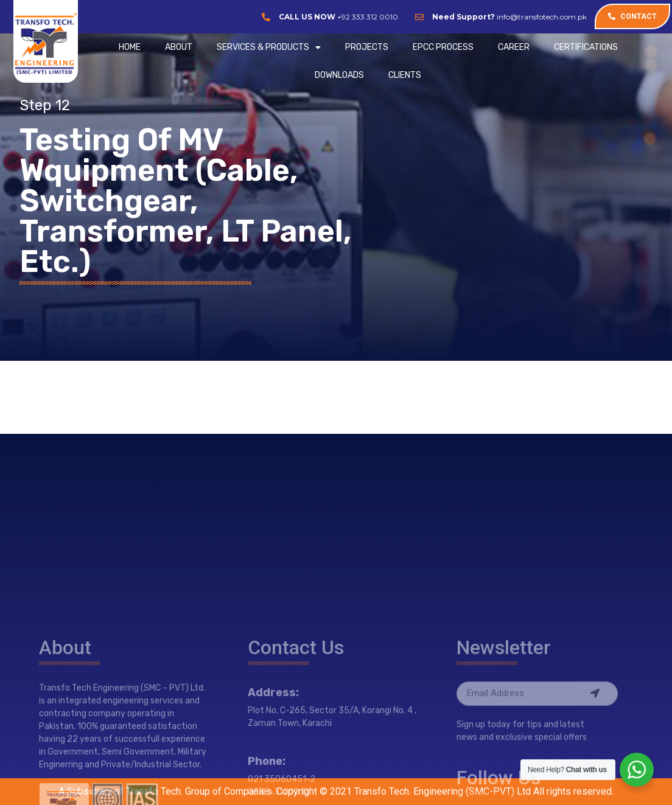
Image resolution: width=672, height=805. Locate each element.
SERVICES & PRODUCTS (269, 47)
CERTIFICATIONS (586, 47)
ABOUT (179, 47)
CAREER (514, 47)
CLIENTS (405, 75)
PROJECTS (367, 47)
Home (130, 47)
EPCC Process (443, 47)
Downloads (339, 75)
